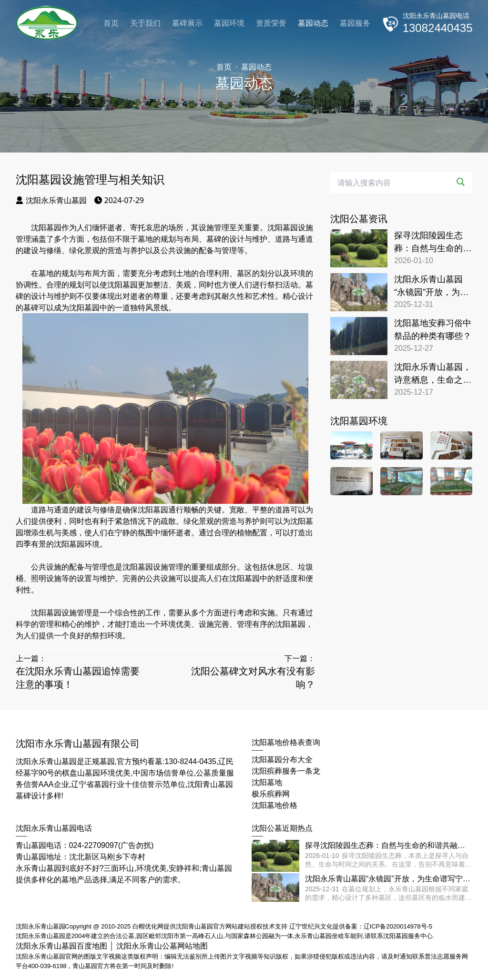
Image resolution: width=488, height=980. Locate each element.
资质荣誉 (271, 23)
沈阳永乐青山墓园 (51, 200)
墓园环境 (229, 23)
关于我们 (145, 23)
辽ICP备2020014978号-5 (398, 926)
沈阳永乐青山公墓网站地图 (162, 946)
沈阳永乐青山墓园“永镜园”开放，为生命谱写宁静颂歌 (431, 287)
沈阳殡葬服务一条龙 (286, 771)
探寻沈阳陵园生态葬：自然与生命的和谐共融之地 (433, 243)
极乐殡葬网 (271, 794)
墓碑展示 (187, 23)
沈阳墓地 (267, 782)
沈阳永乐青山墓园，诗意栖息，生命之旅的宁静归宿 (433, 374)
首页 (111, 23)
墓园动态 (313, 23)
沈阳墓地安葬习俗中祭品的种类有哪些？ (433, 330)
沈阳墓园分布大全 (282, 760)
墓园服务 (355, 23)
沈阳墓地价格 (274, 805)
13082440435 (438, 28)
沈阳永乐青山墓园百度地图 (61, 946)
